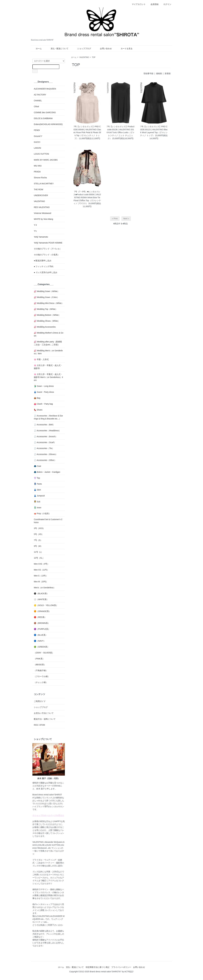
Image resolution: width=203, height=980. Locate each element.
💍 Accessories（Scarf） (45, 442)
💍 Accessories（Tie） (44, 448)
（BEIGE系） (40, 665)
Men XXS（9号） (42, 564)
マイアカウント (137, 4)
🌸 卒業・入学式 (41, 359)
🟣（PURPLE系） (42, 629)
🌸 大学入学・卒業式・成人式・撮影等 (48, 367)
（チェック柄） (41, 682)
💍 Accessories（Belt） (44, 425)
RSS (36, 725)
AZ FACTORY (40, 95)
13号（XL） (39, 558)
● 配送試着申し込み (43, 261)
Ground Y (38, 136)
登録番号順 (148, 73)
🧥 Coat (37, 466)
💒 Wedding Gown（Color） (46, 297)
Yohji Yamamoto (41, 237)
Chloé (36, 107)
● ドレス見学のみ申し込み (46, 272)
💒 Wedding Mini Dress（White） (49, 303)
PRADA (37, 172)
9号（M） (38, 546)
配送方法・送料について (45, 719)
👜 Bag (37, 398)
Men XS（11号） (41, 570)
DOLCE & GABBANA (43, 118)
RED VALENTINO (42, 207)
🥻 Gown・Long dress (44, 386)
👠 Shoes (38, 410)
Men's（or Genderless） (45, 588)
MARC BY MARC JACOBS (46, 160)
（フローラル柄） (42, 676)
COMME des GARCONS (45, 112)
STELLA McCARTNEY (44, 184)
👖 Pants (38, 484)
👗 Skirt (37, 490)
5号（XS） (39, 534)
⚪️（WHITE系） (41, 599)
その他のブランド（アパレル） (48, 249)
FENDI (37, 130)
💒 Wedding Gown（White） (47, 291)
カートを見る (125, 49)
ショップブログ (82, 49)
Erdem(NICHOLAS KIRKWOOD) (48, 124)
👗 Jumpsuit (39, 496)
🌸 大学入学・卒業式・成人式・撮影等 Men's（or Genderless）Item (48, 377)
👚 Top (37, 478)
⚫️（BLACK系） (41, 593)
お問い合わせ (104, 49)
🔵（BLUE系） (41, 635)
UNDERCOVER (41, 195)
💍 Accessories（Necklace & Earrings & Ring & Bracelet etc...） (48, 417)
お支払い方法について (44, 713)
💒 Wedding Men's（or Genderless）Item (48, 352)
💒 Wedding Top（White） (46, 309)
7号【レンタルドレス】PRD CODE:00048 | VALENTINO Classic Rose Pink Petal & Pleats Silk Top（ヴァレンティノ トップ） (87, 132)
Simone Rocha (40, 178)
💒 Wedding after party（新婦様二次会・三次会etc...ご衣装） (48, 343)
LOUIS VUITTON (41, 154)
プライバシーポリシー (121, 967)
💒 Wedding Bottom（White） (47, 315)
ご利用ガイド (40, 701)
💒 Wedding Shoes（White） (47, 321)
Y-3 (35, 225)
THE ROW (38, 189)
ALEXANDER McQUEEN (45, 89)
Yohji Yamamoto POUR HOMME (48, 243)
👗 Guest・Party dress (44, 392)
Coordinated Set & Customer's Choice (48, 521)
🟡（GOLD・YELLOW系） (46, 605)
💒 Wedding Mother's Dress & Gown (49, 334)
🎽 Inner (38, 508)
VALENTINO (84, 57)
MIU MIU (38, 166)
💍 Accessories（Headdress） (47, 431)
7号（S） (38, 540)
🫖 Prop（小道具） (42, 513)
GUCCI (37, 142)
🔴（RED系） (40, 617)
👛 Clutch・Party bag (43, 404)
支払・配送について (57, 49)
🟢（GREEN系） (42, 647)
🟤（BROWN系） (42, 623)
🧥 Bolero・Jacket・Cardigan (47, 472)
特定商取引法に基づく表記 (98, 967)
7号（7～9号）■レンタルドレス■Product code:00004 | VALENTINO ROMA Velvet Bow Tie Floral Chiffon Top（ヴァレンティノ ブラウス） (87, 197)
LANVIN (37, 148)
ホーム (37, 49)
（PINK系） (39, 659)
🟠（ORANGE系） (42, 611)
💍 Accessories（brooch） (46, 436)
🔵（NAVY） (40, 641)
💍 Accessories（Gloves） (46, 454)
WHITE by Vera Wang (43, 219)
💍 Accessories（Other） (45, 460)
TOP (94, 57)
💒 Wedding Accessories (45, 327)
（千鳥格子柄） (41, 670)
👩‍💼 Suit (37, 502)
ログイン (166, 4)
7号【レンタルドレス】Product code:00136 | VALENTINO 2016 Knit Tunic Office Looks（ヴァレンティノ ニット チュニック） (121, 132)
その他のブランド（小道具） (47, 255)
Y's (35, 231)
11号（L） (38, 552)
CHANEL (38, 101)
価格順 (159, 73)
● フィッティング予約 (44, 266)
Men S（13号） (41, 576)
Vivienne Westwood (42, 213)
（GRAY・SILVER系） (44, 653)
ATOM (42, 725)
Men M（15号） (41, 582)
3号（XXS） (39, 528)
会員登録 (153, 4)
